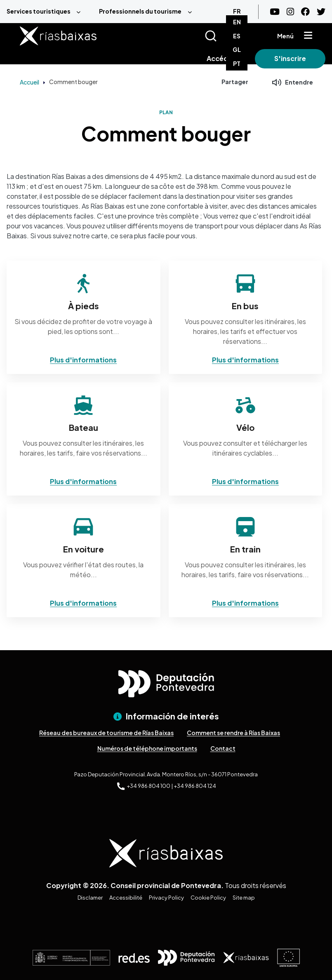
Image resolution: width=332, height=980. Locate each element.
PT (237, 63)
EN (237, 22)
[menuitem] (46, 12)
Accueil (29, 82)
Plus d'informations (83, 360)
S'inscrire (290, 58)
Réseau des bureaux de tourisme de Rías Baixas (106, 733)
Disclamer (90, 898)
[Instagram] (290, 12)
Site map (244, 898)
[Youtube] (275, 12)
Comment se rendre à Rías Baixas (233, 733)
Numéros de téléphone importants (147, 748)
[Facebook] (305, 12)
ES (237, 36)
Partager (235, 82)
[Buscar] (221, 36)
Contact (223, 748)
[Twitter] (321, 12)
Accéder (221, 58)
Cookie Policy (208, 898)
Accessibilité (126, 898)
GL (237, 49)
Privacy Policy (166, 898)
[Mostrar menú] (308, 36)
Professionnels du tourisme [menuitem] (140, 11)
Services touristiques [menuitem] (39, 11)
